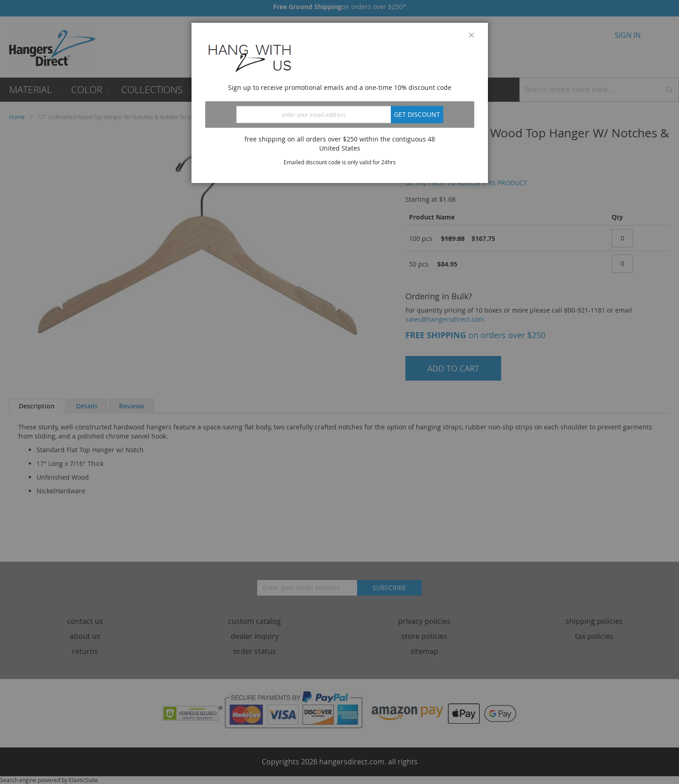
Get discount (417, 114)
